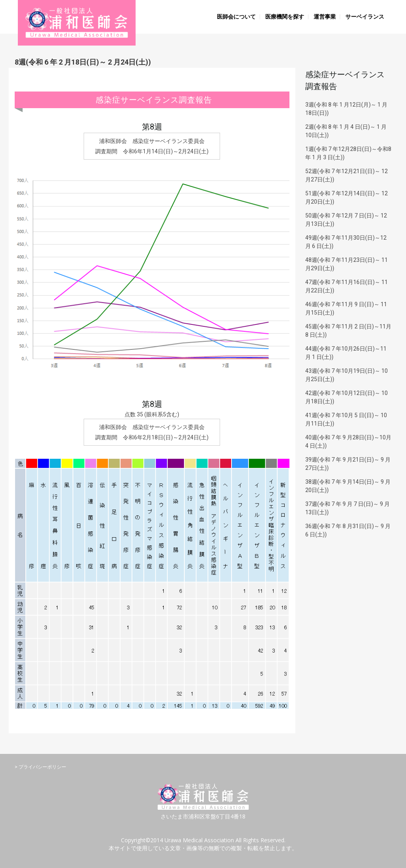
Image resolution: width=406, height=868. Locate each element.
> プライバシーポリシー (40, 767)
